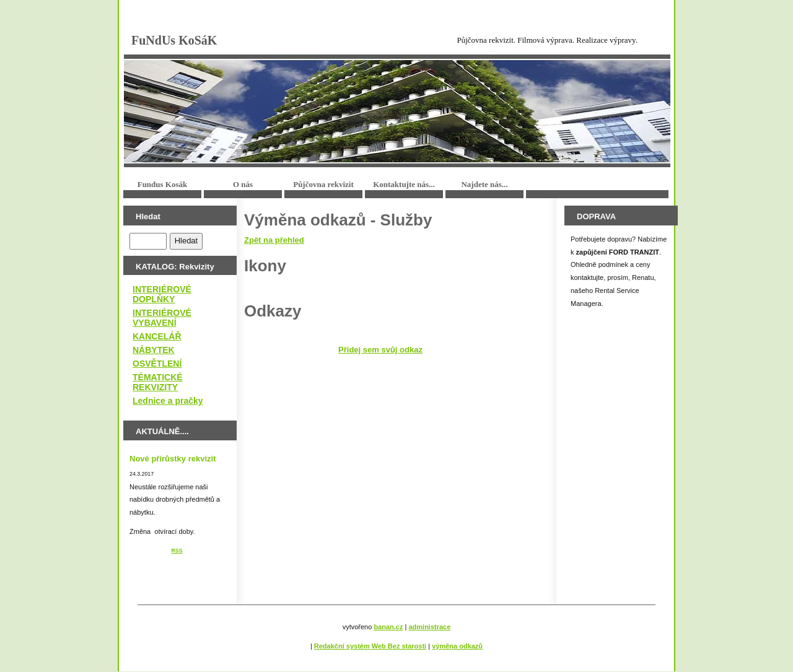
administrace (429, 627)
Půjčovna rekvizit (323, 184)
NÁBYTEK (154, 350)
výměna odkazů (457, 646)
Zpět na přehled (274, 240)
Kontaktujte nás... (404, 184)
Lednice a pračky (168, 401)
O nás (243, 184)
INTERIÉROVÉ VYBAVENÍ (162, 318)
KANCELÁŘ (157, 336)
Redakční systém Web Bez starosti (370, 646)
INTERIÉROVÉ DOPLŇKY (162, 294)
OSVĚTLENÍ (157, 364)
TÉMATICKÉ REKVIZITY (158, 382)
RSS (177, 551)
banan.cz (388, 627)
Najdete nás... (484, 184)
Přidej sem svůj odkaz (380, 350)
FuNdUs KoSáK (174, 40)
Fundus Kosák (163, 184)
